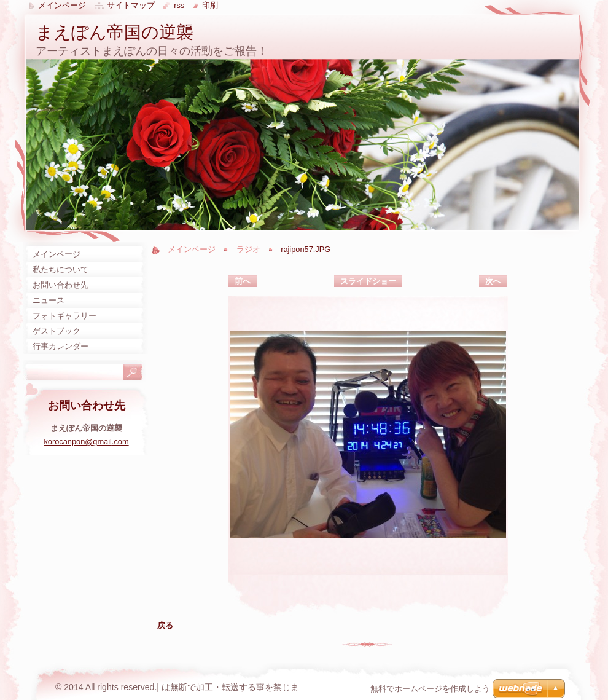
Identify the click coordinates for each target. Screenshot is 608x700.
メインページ (192, 249)
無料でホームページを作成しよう (430, 689)
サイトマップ (131, 5)
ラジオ (248, 249)
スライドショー (368, 281)
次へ (493, 281)
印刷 (210, 5)
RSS (179, 5)
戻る (165, 625)
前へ (243, 281)
